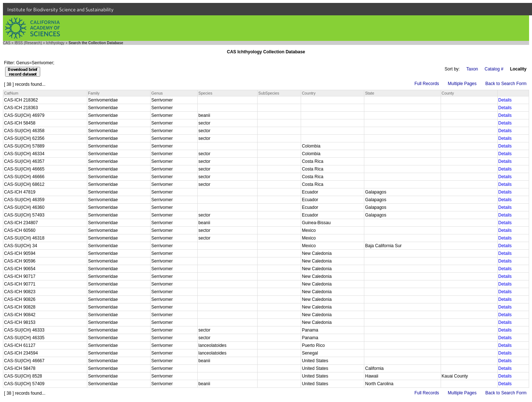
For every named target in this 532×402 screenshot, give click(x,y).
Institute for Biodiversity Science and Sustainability (60, 9)
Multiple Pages (462, 84)
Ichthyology (55, 43)
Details (505, 100)
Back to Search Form (506, 84)
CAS (7, 43)
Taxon (472, 69)
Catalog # (494, 69)
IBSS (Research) (28, 43)
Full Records (427, 84)
